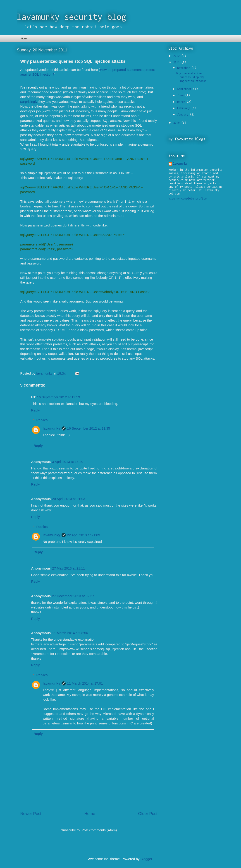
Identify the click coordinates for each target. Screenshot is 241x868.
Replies (42, 420)
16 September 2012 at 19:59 (59, 397)
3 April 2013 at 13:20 (68, 462)
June (181, 95)
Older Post (148, 814)
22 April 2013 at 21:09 (84, 535)
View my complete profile (188, 198)
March (182, 102)
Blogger (146, 859)
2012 (177, 56)
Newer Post (31, 814)
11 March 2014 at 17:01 (85, 683)
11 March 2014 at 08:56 (70, 633)
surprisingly (29, 102)
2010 (177, 123)
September (185, 89)
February (184, 108)
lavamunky (52, 428)
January (184, 114)
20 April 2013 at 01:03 (69, 499)
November (184, 68)
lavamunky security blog (71, 17)
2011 (177, 62)
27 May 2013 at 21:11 (68, 568)
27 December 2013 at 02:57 (73, 596)
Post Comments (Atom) (99, 830)
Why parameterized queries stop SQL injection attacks (191, 77)
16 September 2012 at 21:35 (88, 428)
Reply (36, 410)
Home (24, 38)
